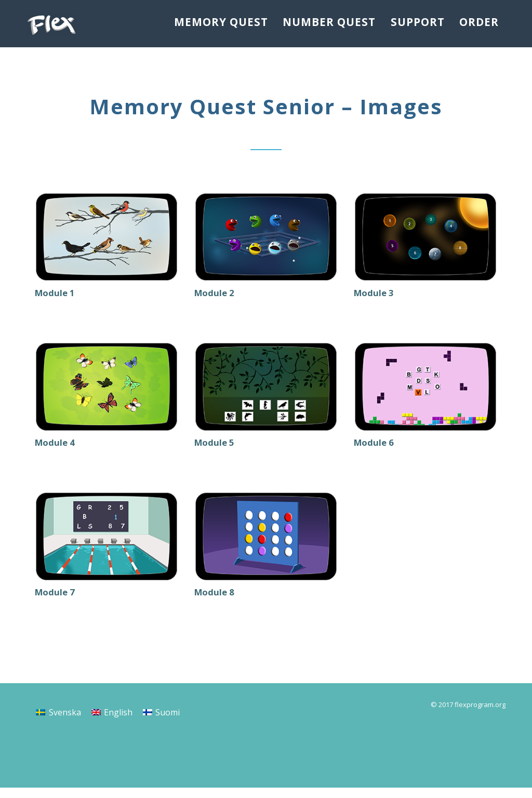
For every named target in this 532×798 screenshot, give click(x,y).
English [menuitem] (118, 723)
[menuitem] (58, 723)
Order (477, 23)
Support (412, 23)
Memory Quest (217, 23)
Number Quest (323, 23)
